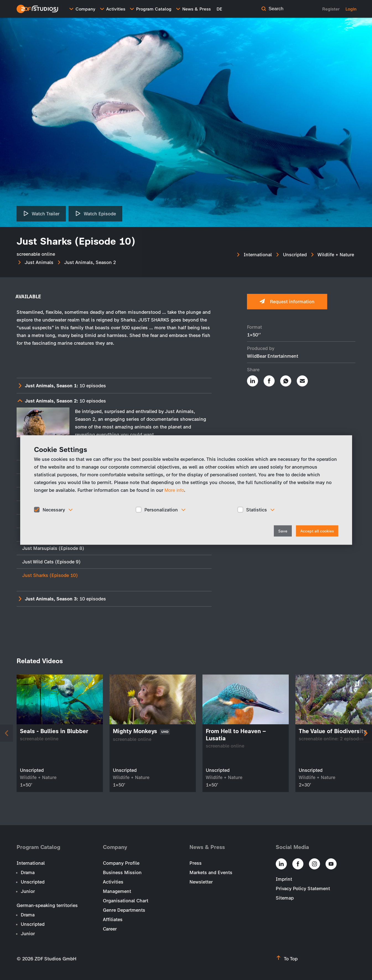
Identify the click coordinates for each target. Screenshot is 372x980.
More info (174, 490)
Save (283, 531)
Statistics (257, 509)
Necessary (54, 509)
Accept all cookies (317, 531)
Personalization (161, 509)
